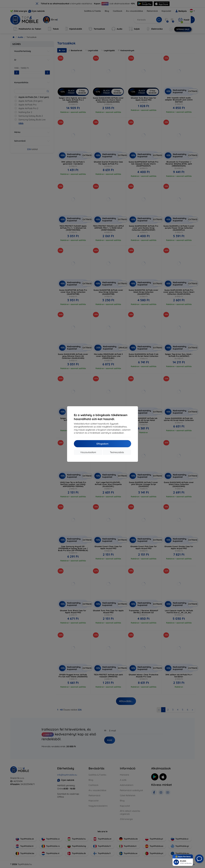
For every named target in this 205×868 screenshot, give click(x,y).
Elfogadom (102, 444)
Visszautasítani (88, 452)
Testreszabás (117, 452)
